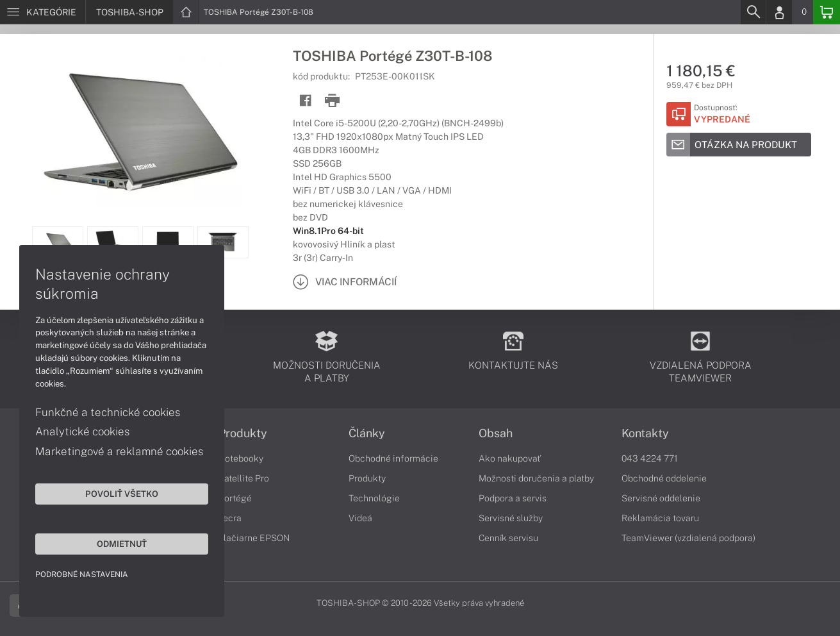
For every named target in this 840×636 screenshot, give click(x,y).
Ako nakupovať (510, 458)
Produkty (243, 433)
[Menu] (43, 12)
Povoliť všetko (122, 494)
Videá (360, 518)
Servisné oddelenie (661, 498)
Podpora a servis (513, 498)
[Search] (753, 12)
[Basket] (827, 12)
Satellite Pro (244, 478)
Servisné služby (511, 518)
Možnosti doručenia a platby (536, 478)
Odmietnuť (122, 544)
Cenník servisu (508, 538)
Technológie (374, 498)
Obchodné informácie (393, 458)
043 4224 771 (650, 458)
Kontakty (645, 433)
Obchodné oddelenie (664, 478)
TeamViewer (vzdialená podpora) (688, 538)
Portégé (235, 498)
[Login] (779, 12)
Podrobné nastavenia (82, 574)
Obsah (496, 433)
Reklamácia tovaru (660, 518)
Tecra (230, 518)
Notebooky (241, 458)
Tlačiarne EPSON (254, 538)
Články (367, 433)
